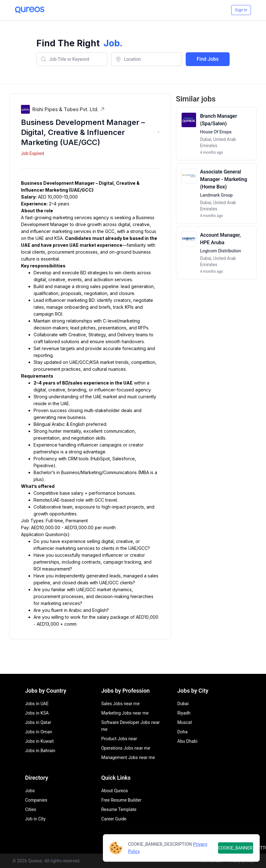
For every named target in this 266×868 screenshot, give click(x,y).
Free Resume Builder (121, 800)
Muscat (185, 722)
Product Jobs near (119, 739)
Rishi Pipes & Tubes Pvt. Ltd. (69, 109)
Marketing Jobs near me (125, 713)
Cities (31, 809)
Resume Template (119, 809)
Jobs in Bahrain (40, 751)
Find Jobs (208, 59)
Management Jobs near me (128, 757)
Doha (182, 732)
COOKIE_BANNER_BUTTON (236, 848)
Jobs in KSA (37, 713)
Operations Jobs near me (126, 748)
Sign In (241, 10)
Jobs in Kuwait (39, 741)
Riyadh (184, 713)
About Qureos (115, 791)
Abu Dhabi (187, 741)
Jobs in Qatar (38, 722)
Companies (36, 800)
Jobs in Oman (39, 732)
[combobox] (72, 59)
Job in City (35, 819)
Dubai (183, 704)
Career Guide (114, 819)
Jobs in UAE (37, 704)
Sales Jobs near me (120, 704)
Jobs (30, 791)
